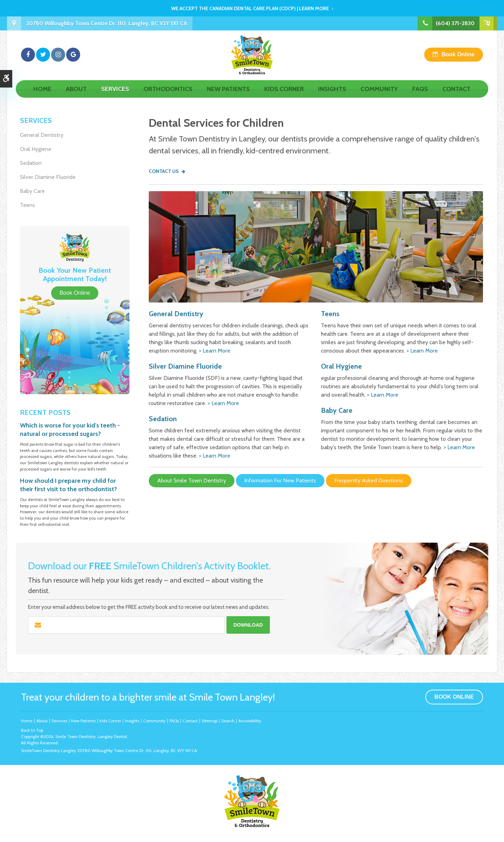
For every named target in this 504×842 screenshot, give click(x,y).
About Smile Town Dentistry (192, 481)
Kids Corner (284, 97)
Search (228, 721)
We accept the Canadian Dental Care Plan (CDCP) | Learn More (250, 8)
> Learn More (215, 351)
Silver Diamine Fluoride (185, 366)
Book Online (458, 58)
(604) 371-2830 (455, 23)
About (76, 97)
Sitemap (209, 721)
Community (379, 97)
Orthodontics (168, 97)
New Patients (228, 97)
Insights (332, 97)
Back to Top (32, 730)
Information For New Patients (280, 481)
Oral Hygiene (341, 366)
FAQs (420, 97)
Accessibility (250, 721)
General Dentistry (176, 314)
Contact (456, 97)
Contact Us (164, 171)
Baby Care (337, 410)
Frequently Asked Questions (369, 481)
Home (42, 97)
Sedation (163, 419)
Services (115, 97)
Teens (330, 314)
